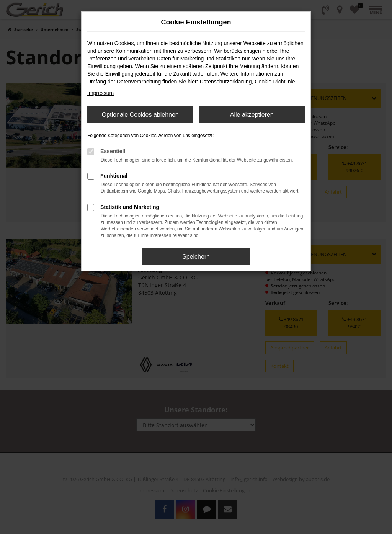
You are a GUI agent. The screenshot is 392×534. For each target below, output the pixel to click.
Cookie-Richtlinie (275, 82)
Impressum (100, 93)
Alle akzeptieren (252, 115)
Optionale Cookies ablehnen (140, 115)
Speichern (196, 257)
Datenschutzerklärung (225, 82)
